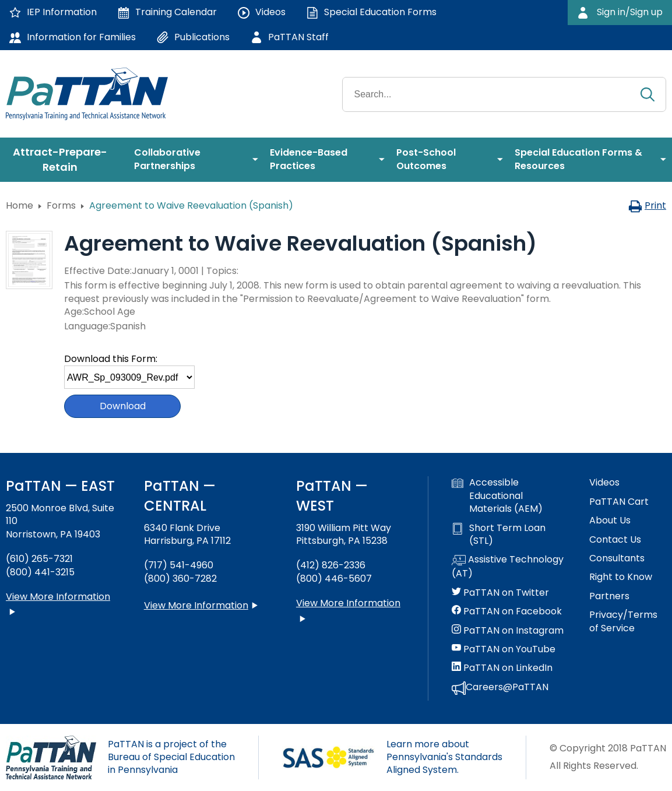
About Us (610, 521)
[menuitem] (64, 160)
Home (20, 205)
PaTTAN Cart (619, 502)
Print (647, 205)
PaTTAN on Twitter (500, 593)
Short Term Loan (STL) (499, 535)
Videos (604, 483)
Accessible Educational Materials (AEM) (497, 496)
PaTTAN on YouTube (504, 649)
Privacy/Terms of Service (623, 621)
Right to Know (621, 577)
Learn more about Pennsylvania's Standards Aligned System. (444, 757)
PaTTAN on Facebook (507, 611)
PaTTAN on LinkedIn (502, 668)
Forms (61, 205)
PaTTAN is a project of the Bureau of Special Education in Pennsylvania (171, 757)
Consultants (617, 558)
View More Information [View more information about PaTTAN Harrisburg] (196, 605)
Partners (609, 596)
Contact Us (615, 540)
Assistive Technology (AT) (508, 567)
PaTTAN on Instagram (508, 631)
